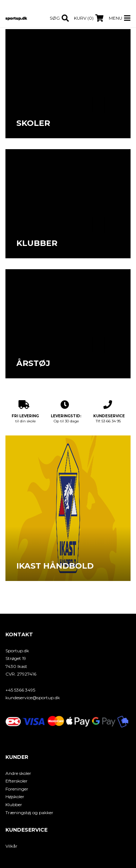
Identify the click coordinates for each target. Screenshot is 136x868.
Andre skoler (18, 773)
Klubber (14, 805)
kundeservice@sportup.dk (33, 698)
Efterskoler (17, 781)
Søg (55, 18)
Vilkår (11, 846)
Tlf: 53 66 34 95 (109, 412)
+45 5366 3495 (20, 690)
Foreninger (17, 789)
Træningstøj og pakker (29, 813)
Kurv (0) (84, 18)
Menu (116, 18)
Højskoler (15, 797)
